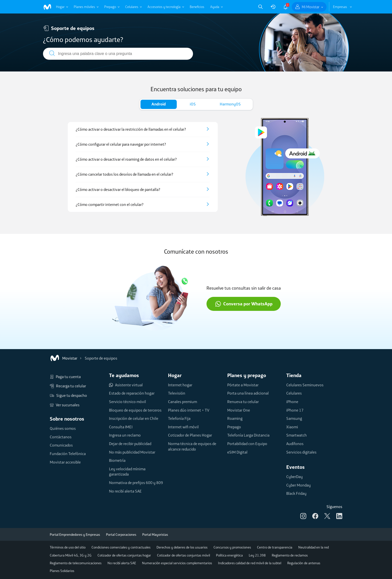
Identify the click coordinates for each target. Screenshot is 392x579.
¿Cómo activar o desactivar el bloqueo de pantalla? (118, 190)
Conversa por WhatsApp (244, 304)
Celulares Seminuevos (305, 385)
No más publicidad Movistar (132, 452)
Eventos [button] (295, 467)
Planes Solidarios (62, 571)
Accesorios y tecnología (164, 7)
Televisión (177, 393)
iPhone (292, 402)
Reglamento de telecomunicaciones (76, 563)
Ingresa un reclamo (125, 435)
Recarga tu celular (68, 386)
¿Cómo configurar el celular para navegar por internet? (121, 144)
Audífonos (295, 444)
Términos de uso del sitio (68, 547)
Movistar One (239, 410)
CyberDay (294, 477)
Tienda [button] (294, 375)
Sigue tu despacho (68, 396)
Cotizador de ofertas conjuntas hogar (124, 555)
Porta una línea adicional (248, 393)
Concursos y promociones (232, 547)
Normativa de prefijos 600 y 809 (136, 483)
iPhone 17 (295, 410)
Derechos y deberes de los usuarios (182, 547)
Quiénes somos (63, 428)
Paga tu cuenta (65, 377)
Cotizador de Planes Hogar (190, 435)
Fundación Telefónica (68, 454)
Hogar (60, 7)
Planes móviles (84, 7)
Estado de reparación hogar (132, 393)
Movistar (63, 358)
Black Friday (296, 493)
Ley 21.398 (257, 555)
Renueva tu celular (243, 402)
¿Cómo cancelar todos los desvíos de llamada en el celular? (124, 174)
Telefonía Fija (179, 418)
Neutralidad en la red (313, 547)
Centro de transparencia (275, 547)
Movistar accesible (65, 462)
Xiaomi (292, 427)
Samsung (294, 418)
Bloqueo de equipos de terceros (135, 410)
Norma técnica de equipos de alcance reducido (192, 446)
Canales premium (182, 402)
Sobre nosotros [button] (67, 419)
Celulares (132, 7)
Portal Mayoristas (155, 535)
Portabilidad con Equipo (247, 444)
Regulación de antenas (304, 563)
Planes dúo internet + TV (189, 410)
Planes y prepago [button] (247, 375)
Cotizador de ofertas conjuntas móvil (183, 555)
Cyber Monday (298, 485)
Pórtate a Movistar (243, 385)
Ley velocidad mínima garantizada (127, 472)
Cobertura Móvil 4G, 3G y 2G (71, 555)
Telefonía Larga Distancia (248, 435)
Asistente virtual (126, 385)
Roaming (235, 418)
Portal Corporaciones (121, 535)
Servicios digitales (301, 452)
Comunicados (61, 445)
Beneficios (197, 7)
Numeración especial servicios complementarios (177, 563)
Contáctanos (61, 437)
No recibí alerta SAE (125, 491)
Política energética (229, 555)
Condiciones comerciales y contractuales (121, 547)
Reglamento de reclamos (290, 555)
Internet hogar (180, 385)
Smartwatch (296, 435)
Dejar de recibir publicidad (130, 444)
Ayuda (215, 7)
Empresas (340, 7)
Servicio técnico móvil (127, 402)
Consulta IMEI (121, 427)
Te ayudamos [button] (124, 375)
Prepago (110, 7)
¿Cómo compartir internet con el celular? (110, 205)
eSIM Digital (237, 452)
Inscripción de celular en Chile (134, 418)
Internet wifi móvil (183, 427)
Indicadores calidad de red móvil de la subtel (250, 563)
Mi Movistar (311, 7)
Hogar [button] (175, 375)
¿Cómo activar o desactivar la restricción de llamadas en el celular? (131, 129)
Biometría (117, 460)
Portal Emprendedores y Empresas (75, 535)
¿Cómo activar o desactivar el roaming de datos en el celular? (126, 159)
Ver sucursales (65, 405)
